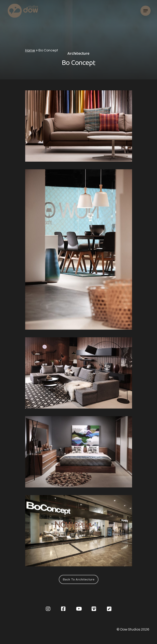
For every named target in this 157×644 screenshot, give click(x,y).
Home (30, 50)
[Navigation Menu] (146, 11)
